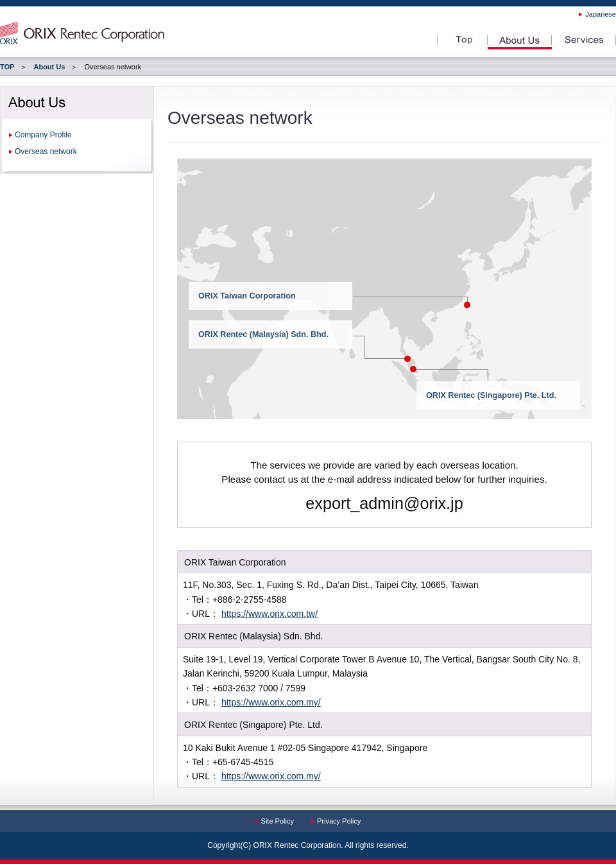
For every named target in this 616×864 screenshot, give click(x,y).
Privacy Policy (339, 821)
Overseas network (46, 151)
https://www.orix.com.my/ (271, 702)
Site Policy (278, 821)
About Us (49, 67)
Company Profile (43, 135)
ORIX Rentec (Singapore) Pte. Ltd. (491, 395)
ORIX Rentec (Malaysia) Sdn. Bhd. (263, 334)
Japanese (601, 14)
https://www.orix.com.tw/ (269, 614)
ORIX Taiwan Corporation (247, 296)
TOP (7, 67)
